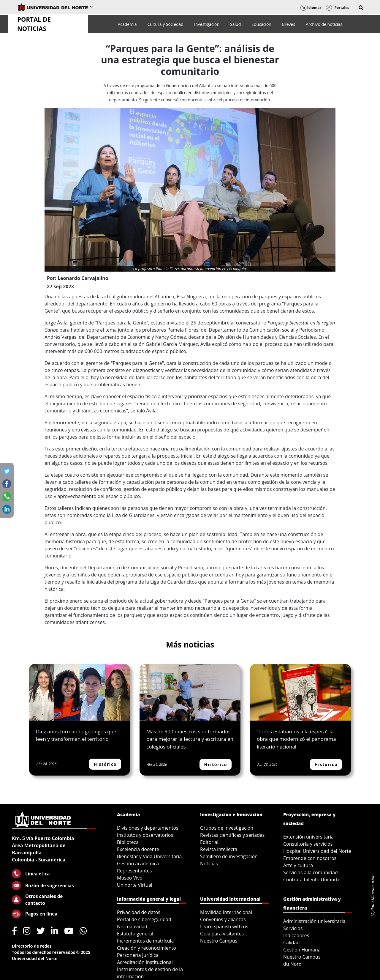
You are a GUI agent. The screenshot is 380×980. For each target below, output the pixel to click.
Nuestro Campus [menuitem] (219, 941)
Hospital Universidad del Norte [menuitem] (317, 851)
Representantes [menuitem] (134, 871)
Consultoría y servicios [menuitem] (308, 844)
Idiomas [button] (311, 8)
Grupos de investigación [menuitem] (227, 828)
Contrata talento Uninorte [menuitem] (312, 880)
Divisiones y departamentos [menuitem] (148, 828)
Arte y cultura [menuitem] (298, 865)
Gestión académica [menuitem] (138, 864)
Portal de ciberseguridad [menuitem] (144, 919)
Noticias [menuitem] (209, 864)
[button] (361, 8)
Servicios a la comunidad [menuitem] (311, 872)
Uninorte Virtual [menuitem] (135, 885)
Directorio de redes (32, 946)
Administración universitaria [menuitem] (314, 921)
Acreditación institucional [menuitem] (145, 962)
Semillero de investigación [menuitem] (229, 856)
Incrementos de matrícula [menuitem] (145, 941)
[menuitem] (127, 24)
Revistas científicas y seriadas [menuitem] (232, 835)
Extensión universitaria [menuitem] (308, 837)
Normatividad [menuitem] (132, 927)
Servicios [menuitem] (293, 928)
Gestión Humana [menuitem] (302, 950)
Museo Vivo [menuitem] (130, 878)
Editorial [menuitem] (209, 842)
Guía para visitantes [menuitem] (222, 934)
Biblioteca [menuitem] (128, 842)
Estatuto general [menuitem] (135, 934)
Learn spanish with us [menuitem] (224, 927)
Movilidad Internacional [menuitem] (226, 912)
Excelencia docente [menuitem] (138, 849)
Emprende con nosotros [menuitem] (310, 858)
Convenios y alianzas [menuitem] (223, 919)
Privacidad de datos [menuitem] (139, 912)
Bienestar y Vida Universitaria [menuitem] (149, 856)
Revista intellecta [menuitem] (219, 849)
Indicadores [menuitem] (296, 935)
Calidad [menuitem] (292, 943)
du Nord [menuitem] (292, 964)
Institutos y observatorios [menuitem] (145, 835)
